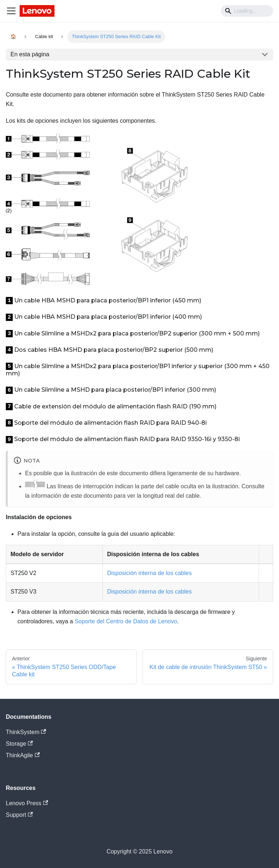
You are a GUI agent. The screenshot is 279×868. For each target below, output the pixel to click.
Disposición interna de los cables (149, 573)
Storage (19, 744)
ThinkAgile (23, 755)
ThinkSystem (26, 732)
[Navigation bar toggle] (11, 11)
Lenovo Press (27, 803)
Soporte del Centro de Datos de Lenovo (126, 621)
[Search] (247, 11)
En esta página (30, 54)
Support (19, 815)
